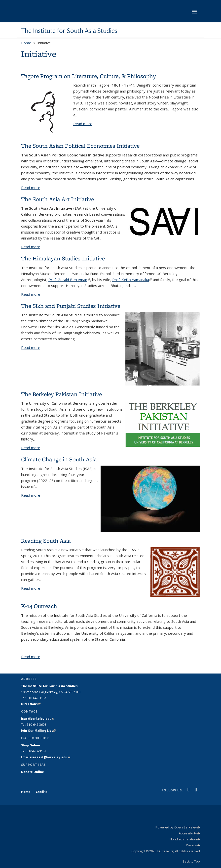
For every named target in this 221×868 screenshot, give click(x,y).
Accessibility (189, 833)
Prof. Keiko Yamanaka (132, 280)
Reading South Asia (46, 541)
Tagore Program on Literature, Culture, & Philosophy (89, 76)
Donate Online (33, 772)
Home (26, 43)
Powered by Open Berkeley (178, 827)
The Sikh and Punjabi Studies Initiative (71, 306)
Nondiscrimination (185, 839)
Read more (83, 124)
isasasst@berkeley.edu (50, 757)
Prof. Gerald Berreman (69, 280)
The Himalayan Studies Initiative (63, 258)
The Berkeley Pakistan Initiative (61, 394)
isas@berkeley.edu (38, 719)
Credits (42, 792)
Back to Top (191, 861)
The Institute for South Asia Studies (69, 31)
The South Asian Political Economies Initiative (80, 146)
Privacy (193, 845)
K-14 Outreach (39, 606)
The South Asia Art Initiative (57, 199)
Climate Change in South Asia (59, 459)
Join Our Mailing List (38, 731)
